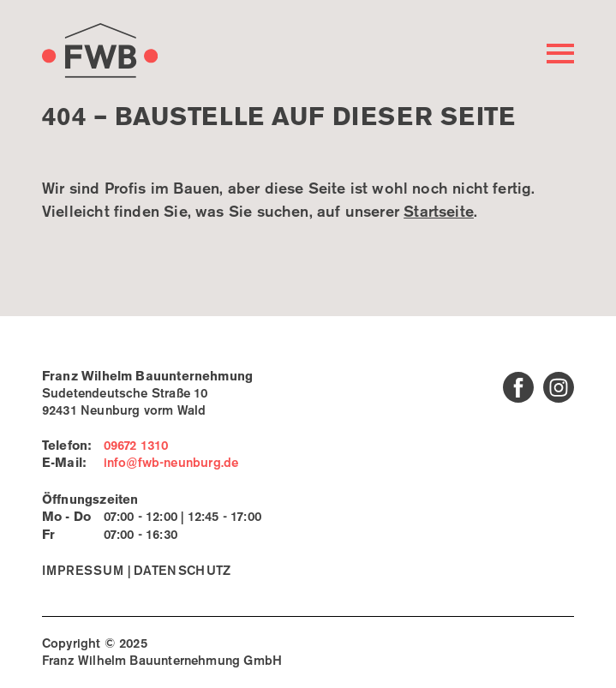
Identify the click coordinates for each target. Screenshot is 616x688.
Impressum (83, 571)
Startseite (439, 212)
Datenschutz (182, 571)
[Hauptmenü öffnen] (560, 53)
